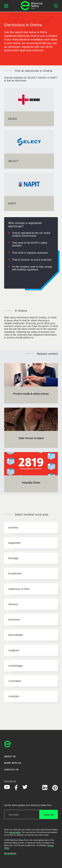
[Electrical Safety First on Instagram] (35, 789)
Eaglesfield (14, 543)
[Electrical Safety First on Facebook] (16, 789)
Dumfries (13, 528)
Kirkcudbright (16, 635)
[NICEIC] (29, 107)
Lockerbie (14, 696)
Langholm (14, 650)
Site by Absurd (10, 853)
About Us (10, 757)
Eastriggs (13, 558)
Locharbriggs (15, 666)
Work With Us (13, 763)
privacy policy (15, 832)
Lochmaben (15, 681)
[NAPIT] (29, 192)
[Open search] (56, 6)
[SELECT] (29, 149)
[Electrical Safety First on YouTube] (7, 788)
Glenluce (13, 604)
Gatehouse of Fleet (19, 589)
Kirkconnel (14, 620)
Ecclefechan (15, 573)
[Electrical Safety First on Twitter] (25, 788)
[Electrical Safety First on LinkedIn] (45, 789)
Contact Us (11, 770)
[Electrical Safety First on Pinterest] (55, 790)
